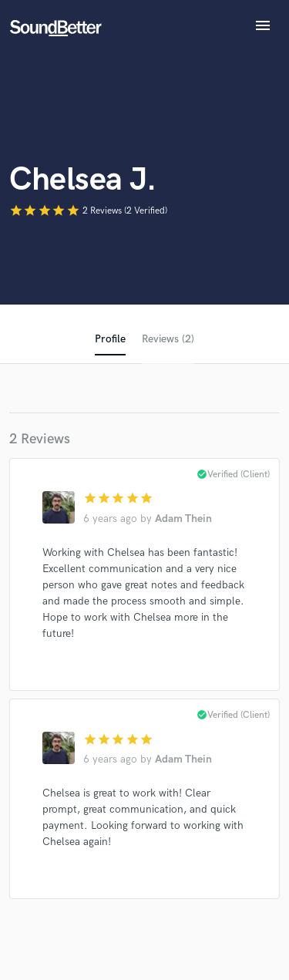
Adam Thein (183, 519)
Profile (110, 339)
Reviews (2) (168, 339)
